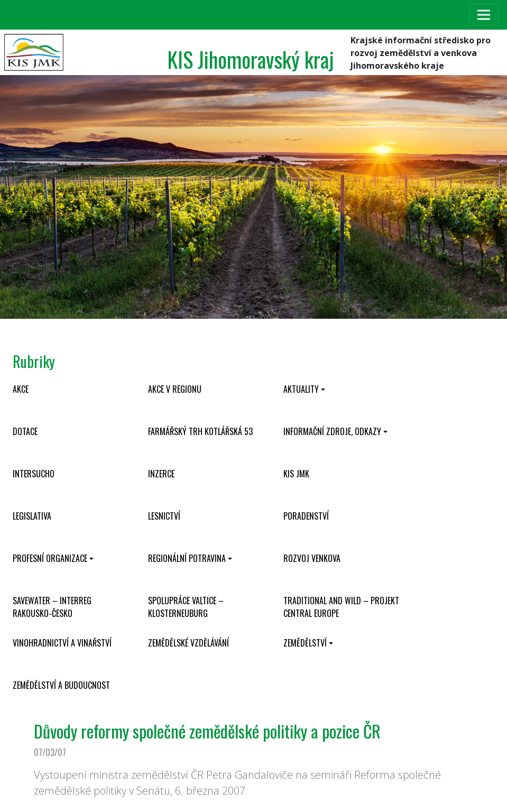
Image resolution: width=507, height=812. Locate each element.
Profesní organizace (50, 558)
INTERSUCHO (34, 474)
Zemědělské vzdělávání (188, 643)
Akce (21, 389)
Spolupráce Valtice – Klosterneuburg (186, 607)
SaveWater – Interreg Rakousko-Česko (52, 607)
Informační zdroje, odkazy (332, 431)
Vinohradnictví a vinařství (62, 643)
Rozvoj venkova (312, 558)
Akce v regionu (175, 389)
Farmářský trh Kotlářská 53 (200, 431)
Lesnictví (164, 516)
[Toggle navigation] (484, 15)
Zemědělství (305, 643)
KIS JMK (296, 474)
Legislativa (32, 516)
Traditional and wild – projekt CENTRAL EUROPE (341, 607)
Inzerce (161, 474)
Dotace (25, 431)
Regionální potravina (187, 558)
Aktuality (301, 389)
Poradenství (306, 516)
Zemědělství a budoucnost (61, 685)
